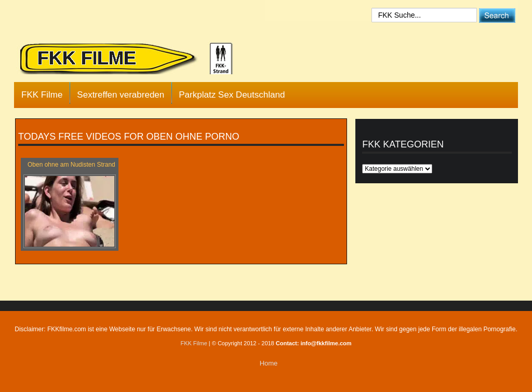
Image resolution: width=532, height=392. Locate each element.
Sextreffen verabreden (121, 95)
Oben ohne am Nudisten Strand (71, 165)
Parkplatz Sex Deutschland (232, 95)
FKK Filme (42, 95)
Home (269, 363)
